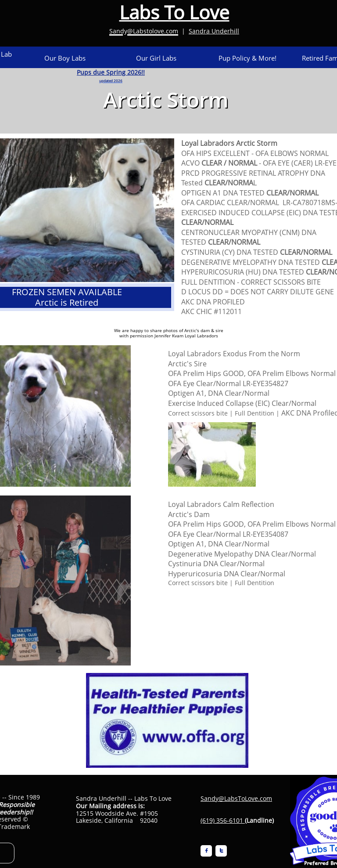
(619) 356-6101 (222, 820)
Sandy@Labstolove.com (144, 31)
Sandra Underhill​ (214, 31)
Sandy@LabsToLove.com (236, 798)
